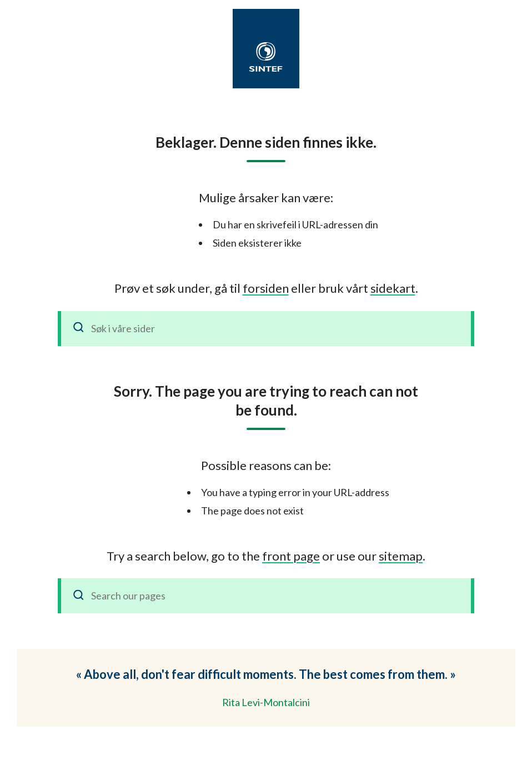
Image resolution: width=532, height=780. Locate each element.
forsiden (266, 288)
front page (291, 556)
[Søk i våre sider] (266, 329)
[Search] (79, 596)
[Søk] (79, 329)
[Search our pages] (266, 596)
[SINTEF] (266, 57)
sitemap (401, 556)
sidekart (393, 288)
